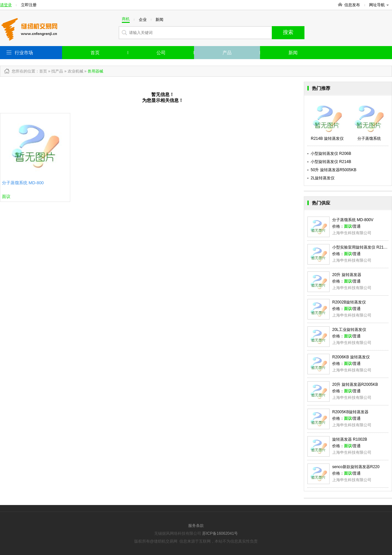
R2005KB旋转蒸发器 (350, 412)
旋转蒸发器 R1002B (350, 439)
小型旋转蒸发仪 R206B (331, 154)
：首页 (41, 71)
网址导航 (379, 5)
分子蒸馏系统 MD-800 (23, 183)
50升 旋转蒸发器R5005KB (334, 170)
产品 (227, 53)
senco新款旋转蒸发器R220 (356, 467)
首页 (95, 53)
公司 (161, 53)
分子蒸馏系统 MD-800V (353, 220)
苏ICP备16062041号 (220, 533)
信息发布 (352, 5)
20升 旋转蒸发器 (347, 275)
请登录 (6, 5)
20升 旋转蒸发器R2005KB (355, 384)
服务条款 (196, 526)
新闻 (293, 53)
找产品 (57, 71)
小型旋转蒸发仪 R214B (331, 162)
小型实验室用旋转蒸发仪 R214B (360, 247)
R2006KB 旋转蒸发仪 (351, 357)
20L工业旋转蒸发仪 (349, 330)
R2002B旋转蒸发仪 (349, 302)
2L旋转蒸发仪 (323, 178)
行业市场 (24, 53)
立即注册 (29, 5)
